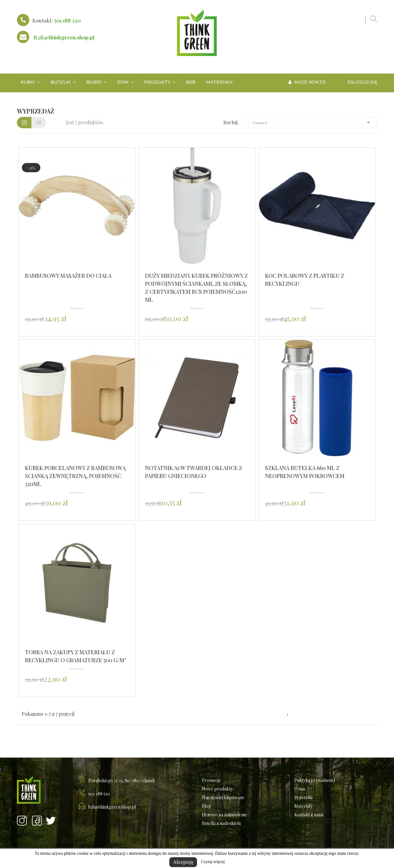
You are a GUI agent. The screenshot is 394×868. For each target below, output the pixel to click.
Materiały (303, 806)
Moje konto (307, 82)
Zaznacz (312, 122)
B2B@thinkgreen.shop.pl (64, 37)
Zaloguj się (362, 82)
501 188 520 (67, 20)
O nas (300, 789)
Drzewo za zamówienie (224, 815)
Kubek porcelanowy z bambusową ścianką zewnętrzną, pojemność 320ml (75, 476)
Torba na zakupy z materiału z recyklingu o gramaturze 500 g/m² (75, 656)
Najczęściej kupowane (223, 797)
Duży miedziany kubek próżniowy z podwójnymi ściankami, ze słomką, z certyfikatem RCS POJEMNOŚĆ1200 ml (196, 288)
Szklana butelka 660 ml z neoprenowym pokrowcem (305, 472)
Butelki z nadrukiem (221, 823)
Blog (206, 806)
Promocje (211, 780)
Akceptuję (183, 862)
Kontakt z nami (309, 815)
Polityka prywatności (315, 780)
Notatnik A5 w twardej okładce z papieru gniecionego (194, 472)
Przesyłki (303, 797)
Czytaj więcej (213, 862)
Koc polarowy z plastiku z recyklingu (305, 280)
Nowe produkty (217, 789)
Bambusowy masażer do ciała (68, 276)
